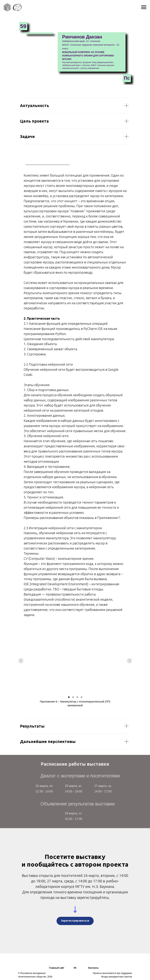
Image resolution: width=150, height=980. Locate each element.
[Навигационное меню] (144, 7)
